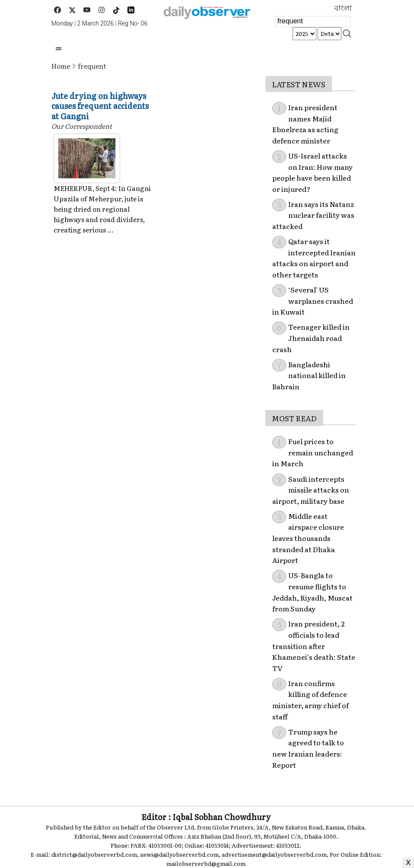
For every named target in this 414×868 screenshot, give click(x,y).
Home (61, 66)
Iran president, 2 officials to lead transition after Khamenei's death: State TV (314, 645)
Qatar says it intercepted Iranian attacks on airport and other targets (314, 258)
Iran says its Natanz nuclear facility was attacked (313, 215)
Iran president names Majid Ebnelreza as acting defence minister (305, 124)
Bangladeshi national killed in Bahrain (309, 375)
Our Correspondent (82, 126)
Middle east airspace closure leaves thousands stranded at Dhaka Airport (308, 538)
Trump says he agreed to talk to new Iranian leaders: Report (308, 748)
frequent (92, 66)
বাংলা (343, 8)
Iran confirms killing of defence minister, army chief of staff (310, 700)
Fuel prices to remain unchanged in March (313, 452)
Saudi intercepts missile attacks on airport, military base (311, 490)
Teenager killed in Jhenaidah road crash (311, 338)
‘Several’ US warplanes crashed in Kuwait (313, 300)
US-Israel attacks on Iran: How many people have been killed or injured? (312, 172)
